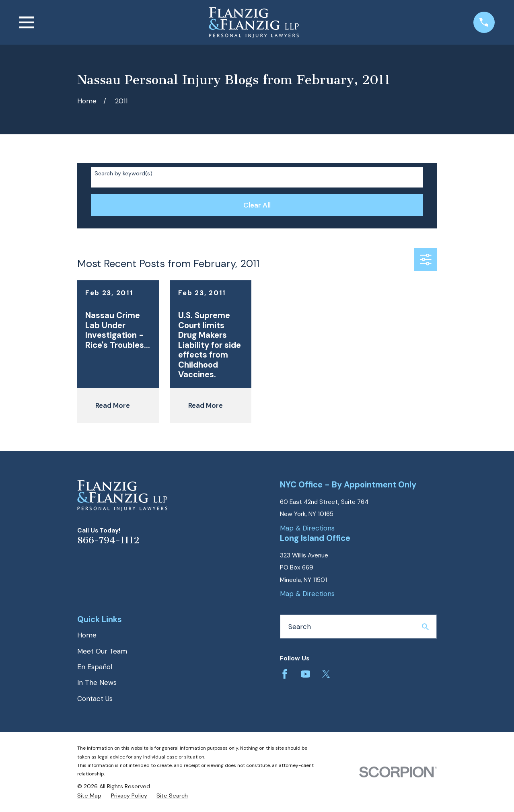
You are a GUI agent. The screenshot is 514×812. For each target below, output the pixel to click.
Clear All (257, 205)
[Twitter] (326, 674)
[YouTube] (306, 674)
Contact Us (95, 699)
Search (300, 627)
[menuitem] (89, 796)
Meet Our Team (102, 651)
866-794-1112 (108, 540)
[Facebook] (285, 674)
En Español (95, 667)
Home (87, 635)
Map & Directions (307, 528)
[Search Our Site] (425, 627)
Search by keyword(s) (123, 174)
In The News (97, 682)
